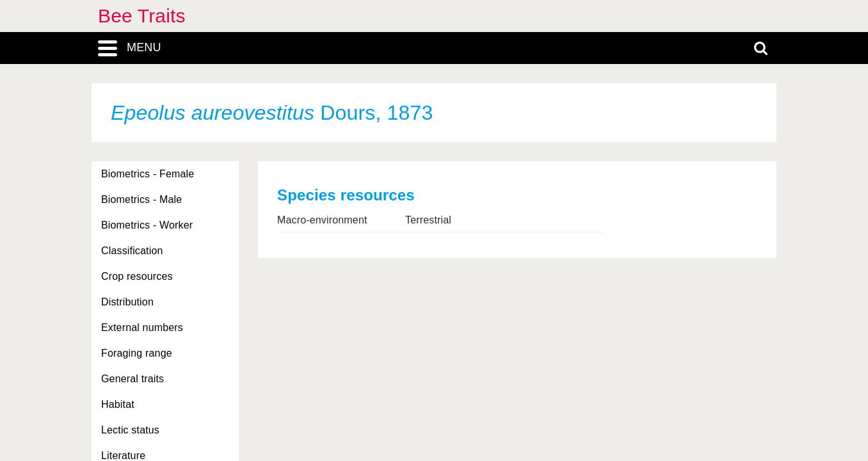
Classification (132, 251)
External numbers (142, 328)
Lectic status (130, 430)
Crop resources (137, 276)
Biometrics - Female (148, 174)
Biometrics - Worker (147, 225)
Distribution (127, 302)
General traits (133, 379)
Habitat (118, 404)
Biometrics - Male (141, 199)
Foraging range (137, 353)
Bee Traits (142, 16)
